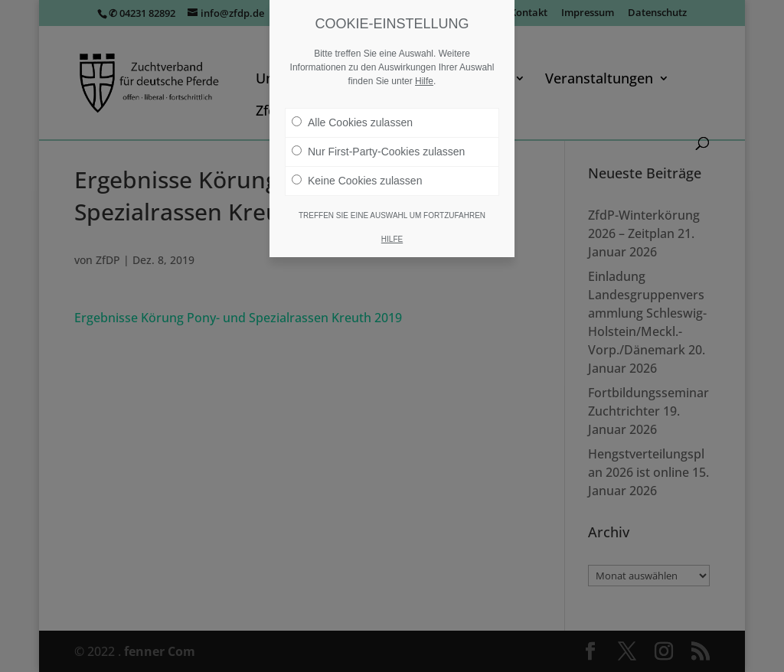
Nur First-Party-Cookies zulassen (378, 152)
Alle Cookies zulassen (352, 122)
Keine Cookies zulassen (357, 181)
